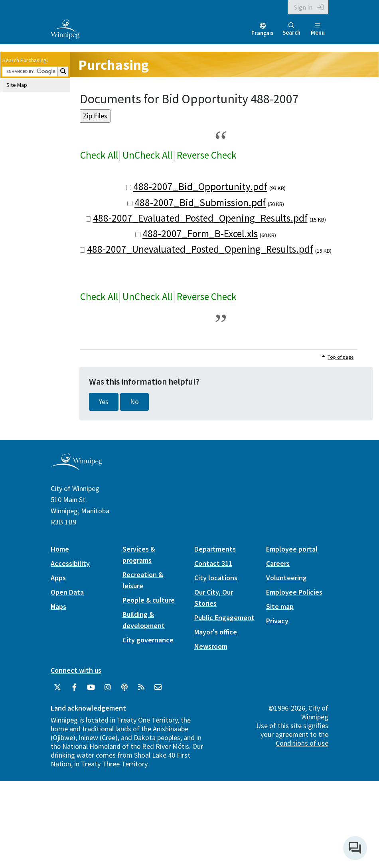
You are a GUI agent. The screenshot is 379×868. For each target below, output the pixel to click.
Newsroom (211, 646)
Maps (58, 606)
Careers (278, 563)
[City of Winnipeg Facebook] (74, 687)
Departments (215, 549)
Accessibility (70, 563)
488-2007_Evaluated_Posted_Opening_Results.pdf (200, 218)
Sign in (303, 7)
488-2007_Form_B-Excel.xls (200, 234)
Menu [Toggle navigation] (318, 29)
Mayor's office (216, 632)
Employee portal (292, 549)
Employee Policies (294, 592)
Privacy (277, 621)
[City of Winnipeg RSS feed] (141, 687)
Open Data (67, 592)
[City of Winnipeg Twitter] (57, 687)
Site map (280, 606)
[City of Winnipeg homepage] (76, 467)
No (134, 402)
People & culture (149, 600)
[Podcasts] (124, 687)
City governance (148, 640)
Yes (104, 402)
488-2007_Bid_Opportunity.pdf (200, 187)
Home (60, 549)
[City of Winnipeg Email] (158, 687)
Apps (58, 578)
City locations (216, 578)
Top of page (341, 357)
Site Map (17, 85)
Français (263, 33)
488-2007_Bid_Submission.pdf (200, 202)
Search (291, 29)
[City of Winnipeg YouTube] (91, 687)
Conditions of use (302, 743)
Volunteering (286, 578)
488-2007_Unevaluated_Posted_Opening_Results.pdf (200, 249)
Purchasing (114, 65)
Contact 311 (213, 563)
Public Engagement (224, 618)
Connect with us (76, 670)
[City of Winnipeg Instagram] (108, 687)
